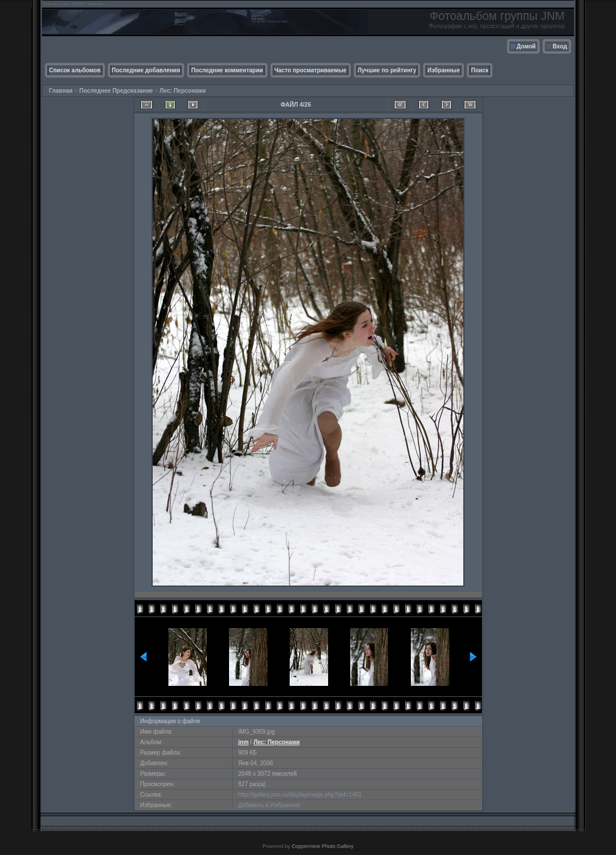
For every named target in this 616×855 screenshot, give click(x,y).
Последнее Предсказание (116, 91)
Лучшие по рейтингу (387, 70)
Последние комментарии (227, 70)
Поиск (480, 70)
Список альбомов (75, 70)
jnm (244, 742)
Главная (61, 91)
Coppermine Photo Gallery (322, 846)
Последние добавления (146, 70)
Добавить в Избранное (269, 805)
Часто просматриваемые (311, 70)
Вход (560, 46)
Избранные (443, 70)
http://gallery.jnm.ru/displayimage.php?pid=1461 (300, 795)
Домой (527, 46)
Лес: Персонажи (183, 91)
